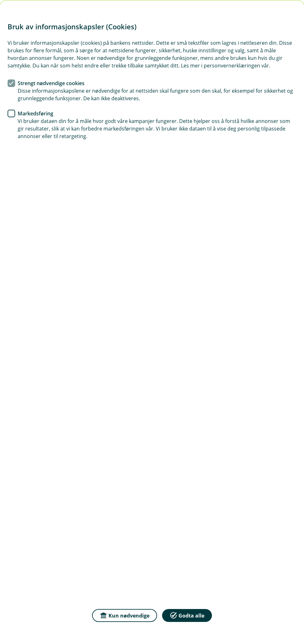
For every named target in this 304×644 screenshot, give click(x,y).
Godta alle (187, 615)
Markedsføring (35, 113)
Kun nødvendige (125, 615)
